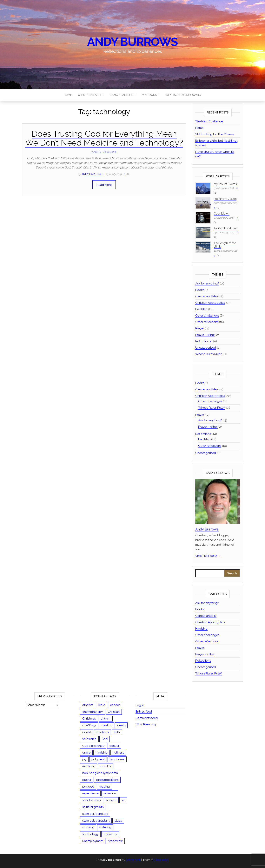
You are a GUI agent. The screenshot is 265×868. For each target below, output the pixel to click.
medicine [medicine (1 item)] (89, 766)
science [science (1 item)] (111, 800)
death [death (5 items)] (121, 725)
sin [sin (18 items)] (123, 800)
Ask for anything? (207, 284)
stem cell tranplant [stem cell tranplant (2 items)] (95, 814)
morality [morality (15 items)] (106, 766)
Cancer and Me (123, 95)
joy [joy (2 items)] (84, 759)
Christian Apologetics (210, 303)
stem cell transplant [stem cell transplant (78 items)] (96, 821)
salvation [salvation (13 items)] (110, 793)
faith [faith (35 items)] (117, 732)
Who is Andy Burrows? (183, 95)
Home (68, 95)
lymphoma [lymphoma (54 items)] (117, 759)
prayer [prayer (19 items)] (87, 780)
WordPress (133, 860)
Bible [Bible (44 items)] (102, 705)
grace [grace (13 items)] (86, 753)
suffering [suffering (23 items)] (105, 827)
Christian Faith (91, 95)
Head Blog (161, 860)
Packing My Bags (225, 199)
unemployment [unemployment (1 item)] (93, 841)
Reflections (110, 152)
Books (200, 290)
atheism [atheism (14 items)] (88, 705)
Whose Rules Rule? (209, 354)
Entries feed (144, 712)
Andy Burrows (132, 42)
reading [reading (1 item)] (104, 787)
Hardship (96, 152)
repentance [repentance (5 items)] (90, 793)
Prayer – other (205, 335)
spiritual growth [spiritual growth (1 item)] (93, 807)
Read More (104, 185)
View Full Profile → (208, 556)
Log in (140, 705)
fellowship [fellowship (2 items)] (89, 739)
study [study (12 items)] (118, 821)
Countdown (222, 214)
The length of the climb (225, 245)
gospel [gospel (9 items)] (114, 746)
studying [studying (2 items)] (88, 827)
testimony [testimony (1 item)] (110, 834)
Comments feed (147, 718)
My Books (151, 95)
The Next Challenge (209, 121)
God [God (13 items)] (105, 739)
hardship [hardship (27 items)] (102, 753)
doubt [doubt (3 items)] (87, 732)
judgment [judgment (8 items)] (98, 759)
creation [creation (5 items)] (106, 725)
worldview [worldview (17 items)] (115, 841)
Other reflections (207, 322)
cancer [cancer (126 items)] (115, 705)
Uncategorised (206, 348)
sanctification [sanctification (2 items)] (92, 800)
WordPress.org (146, 724)
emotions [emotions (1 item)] (102, 732)
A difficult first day (225, 228)
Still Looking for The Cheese (215, 134)
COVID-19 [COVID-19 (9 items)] (89, 725)
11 (237, 188)
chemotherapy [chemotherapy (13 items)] (93, 712)
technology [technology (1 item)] (90, 834)
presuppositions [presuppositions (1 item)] (107, 780)
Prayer (200, 328)
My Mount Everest (226, 184)
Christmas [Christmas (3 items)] (89, 719)
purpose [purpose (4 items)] (88, 787)
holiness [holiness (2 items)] (118, 753)
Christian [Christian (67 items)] (114, 712)
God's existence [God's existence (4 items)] (93, 746)
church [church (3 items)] (106, 719)
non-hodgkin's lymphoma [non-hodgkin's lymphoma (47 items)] (100, 773)
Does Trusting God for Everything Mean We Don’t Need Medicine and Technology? (104, 138)
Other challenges (207, 316)
